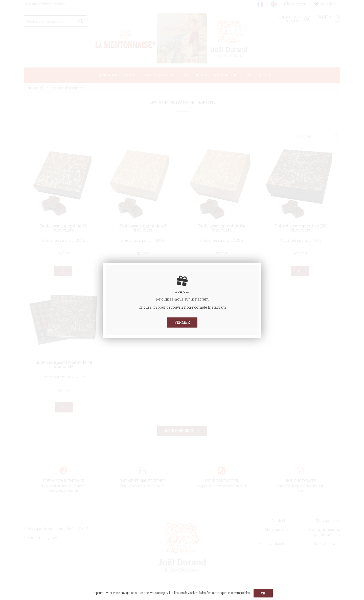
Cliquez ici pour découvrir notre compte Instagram (182, 307)
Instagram (200, 299)
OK (263, 593)
